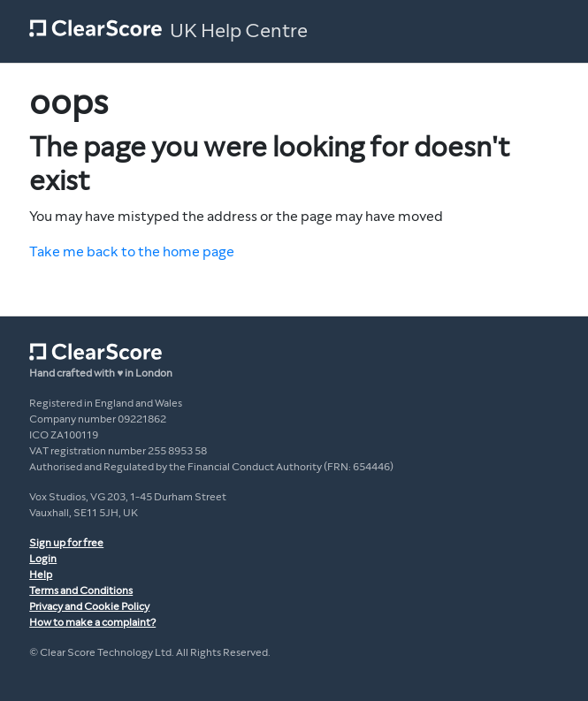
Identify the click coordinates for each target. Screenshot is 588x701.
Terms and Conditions (81, 591)
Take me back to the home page (132, 251)
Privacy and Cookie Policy (89, 606)
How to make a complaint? (92, 622)
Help (41, 575)
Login (43, 559)
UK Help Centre (239, 31)
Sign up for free (66, 543)
